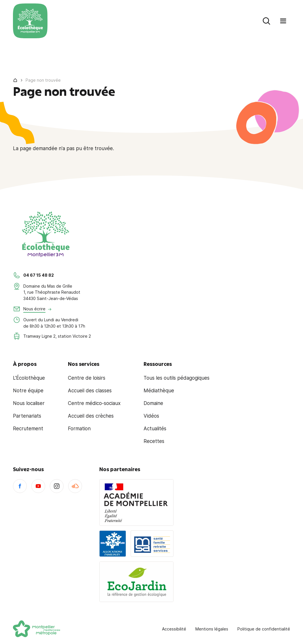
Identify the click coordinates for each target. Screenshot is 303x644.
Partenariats (27, 416)
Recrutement (28, 429)
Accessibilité (174, 629)
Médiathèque (159, 391)
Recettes (154, 441)
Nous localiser (29, 403)
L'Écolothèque (29, 378)
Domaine (153, 403)
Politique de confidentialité (264, 629)
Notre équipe (28, 391)
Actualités (155, 429)
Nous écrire (34, 309)
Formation (79, 429)
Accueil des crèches (91, 416)
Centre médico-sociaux (94, 403)
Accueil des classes (90, 391)
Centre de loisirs (87, 378)
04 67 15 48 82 (39, 275)
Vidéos (151, 416)
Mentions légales (212, 629)
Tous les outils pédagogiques (177, 378)
